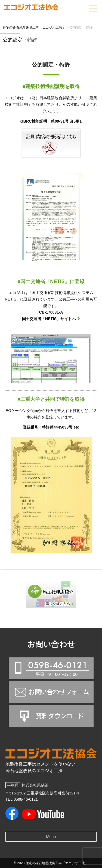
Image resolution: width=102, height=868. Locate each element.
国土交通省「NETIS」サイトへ (49, 319)
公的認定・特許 (20, 40)
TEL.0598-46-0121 (22, 799)
